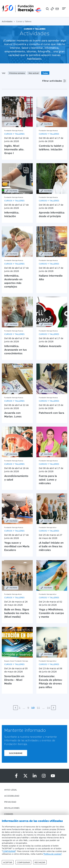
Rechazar (40, 862)
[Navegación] (64, 8)
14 (48, 708)
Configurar (23, 862)
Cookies (9, 814)
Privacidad (10, 802)
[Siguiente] (53, 708)
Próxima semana (17, 73)
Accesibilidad (12, 796)
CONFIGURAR (9, 851)
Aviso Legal (11, 790)
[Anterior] (16, 708)
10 (33, 708)
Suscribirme (16, 753)
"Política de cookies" (52, 854)
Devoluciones (12, 808)
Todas (45, 73)
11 (38, 708)
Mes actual (34, 73)
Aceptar (8, 862)
